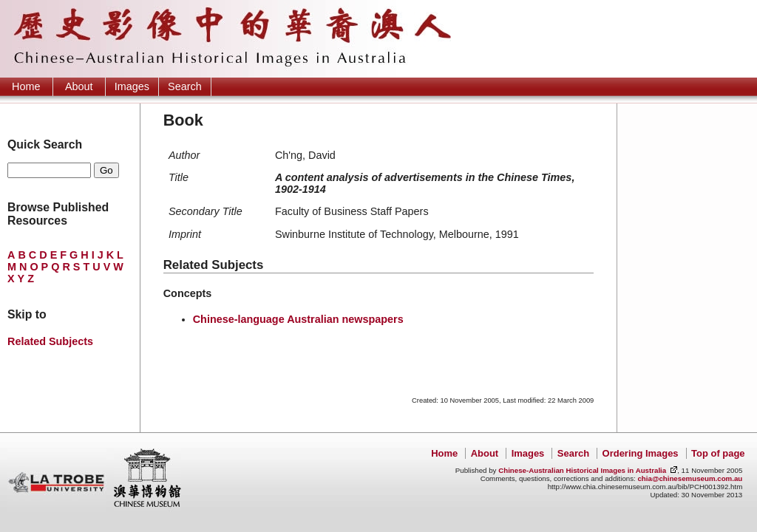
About (79, 86)
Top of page (718, 453)
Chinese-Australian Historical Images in (582, 470)
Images (132, 86)
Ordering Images (641, 453)
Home (26, 86)
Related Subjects (50, 341)
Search (185, 86)
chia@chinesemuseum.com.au (690, 478)
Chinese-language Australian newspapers (298, 319)
